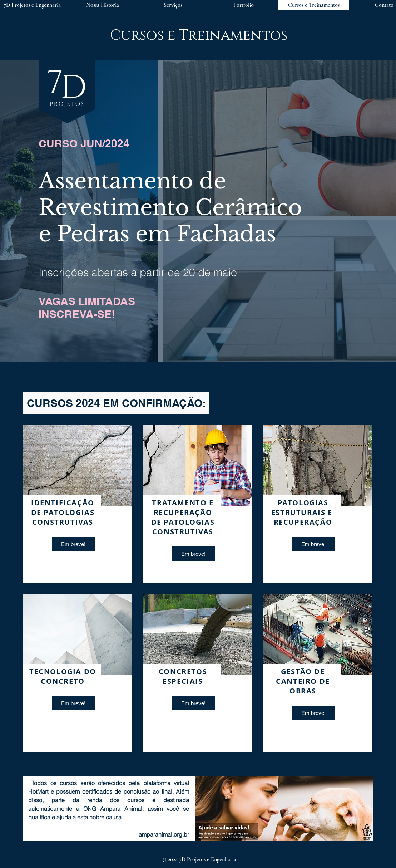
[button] (173, 5)
